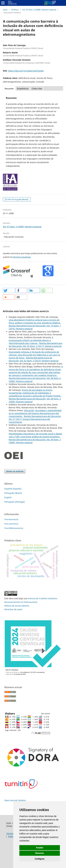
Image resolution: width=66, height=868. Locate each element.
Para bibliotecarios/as (14, 528)
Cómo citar (37, 89)
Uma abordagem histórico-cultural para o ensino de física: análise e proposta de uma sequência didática (35, 321)
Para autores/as (11, 524)
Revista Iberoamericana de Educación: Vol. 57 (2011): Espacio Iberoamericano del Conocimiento (35, 419)
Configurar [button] (40, 859)
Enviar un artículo (15, 471)
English (8, 497)
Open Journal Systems (15, 800)
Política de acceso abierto (17, 606)
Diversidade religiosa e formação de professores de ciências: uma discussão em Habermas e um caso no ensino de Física (34, 355)
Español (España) (13, 489)
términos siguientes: (22, 257)
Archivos (15, 10)
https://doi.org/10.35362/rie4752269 (26, 71)
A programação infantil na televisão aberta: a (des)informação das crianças (31, 340)
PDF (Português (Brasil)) (18, 199)
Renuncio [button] (40, 853)
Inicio (5, 10)
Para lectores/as (11, 519)
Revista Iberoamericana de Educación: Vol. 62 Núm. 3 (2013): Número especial (34, 359)
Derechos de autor (13, 609)
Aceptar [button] (40, 848)
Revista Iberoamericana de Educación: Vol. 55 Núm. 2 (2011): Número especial (36, 345)
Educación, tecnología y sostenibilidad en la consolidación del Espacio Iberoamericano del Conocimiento (35, 413)
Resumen (9, 89)
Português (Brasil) (13, 493)
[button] (9, 290)
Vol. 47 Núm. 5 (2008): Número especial (39, 10)
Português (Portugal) (15, 502)
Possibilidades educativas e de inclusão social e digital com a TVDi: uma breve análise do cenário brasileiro (35, 435)
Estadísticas (23, 89)
